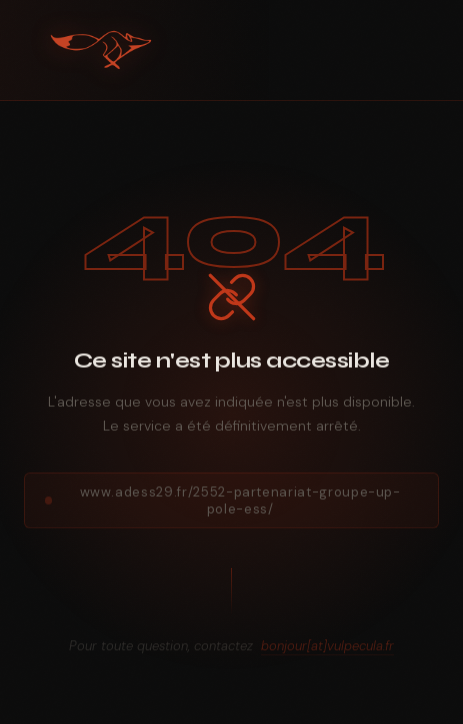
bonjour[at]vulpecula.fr (327, 649)
